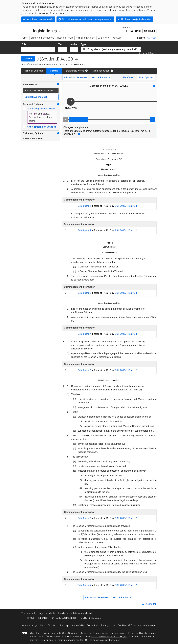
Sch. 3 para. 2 (85, 230)
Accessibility (78, 625)
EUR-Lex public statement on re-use (102, 640)
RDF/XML (96, 618)
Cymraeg (152, 38)
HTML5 (31, 618)
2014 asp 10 (62, 65)
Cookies (122, 625)
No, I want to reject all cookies (136, 19)
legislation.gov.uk (44, 30)
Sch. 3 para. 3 (85, 293)
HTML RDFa (84, 618)
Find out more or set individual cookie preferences (87, 19)
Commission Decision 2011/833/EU (109, 637)
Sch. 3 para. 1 (85, 206)
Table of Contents (34, 71)
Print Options (146, 77)
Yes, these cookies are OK (40, 19)
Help (43, 625)
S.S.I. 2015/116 (122, 206)
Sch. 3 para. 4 (85, 334)
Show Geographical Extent (41, 109)
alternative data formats (74, 613)
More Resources (101, 71)
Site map (64, 625)
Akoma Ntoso (69, 618)
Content (54, 71)
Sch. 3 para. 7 (85, 585)
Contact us (92, 625)
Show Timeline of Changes (42, 127)
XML (59, 618)
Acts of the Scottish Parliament (37, 65)
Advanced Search (148, 53)
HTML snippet (42, 618)
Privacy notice (108, 625)
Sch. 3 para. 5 (85, 370)
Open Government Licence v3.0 (78, 633)
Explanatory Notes (75, 71)
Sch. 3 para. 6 (85, 518)
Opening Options (33, 133)
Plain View (128, 77)
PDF (53, 618)
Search (28, 59)
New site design (30, 625)
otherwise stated (117, 633)
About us (52, 625)
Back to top (151, 604)
